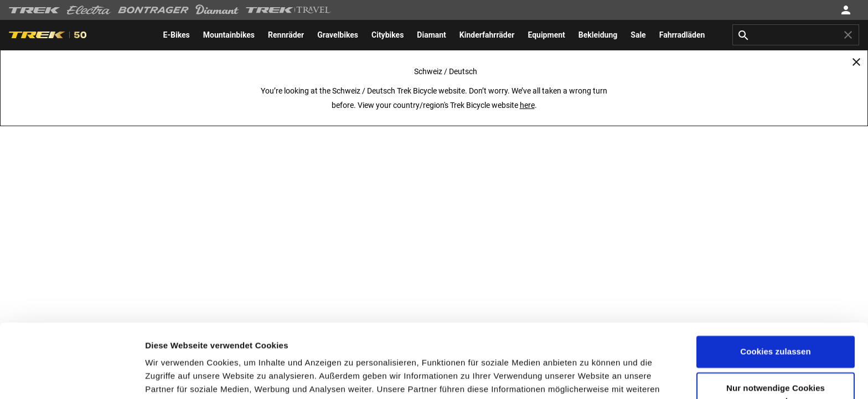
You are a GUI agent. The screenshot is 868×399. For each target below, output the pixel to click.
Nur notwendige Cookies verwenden (776, 325)
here (527, 105)
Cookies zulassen (775, 283)
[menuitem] (177, 35)
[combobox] (796, 35)
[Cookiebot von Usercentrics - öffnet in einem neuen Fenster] (72, 377)
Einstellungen (173, 377)
